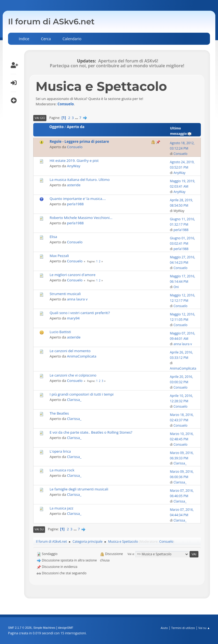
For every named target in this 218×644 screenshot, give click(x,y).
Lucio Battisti (60, 332)
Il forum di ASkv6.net (51, 22)
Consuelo (66, 104)
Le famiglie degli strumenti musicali (79, 489)
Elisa (53, 237)
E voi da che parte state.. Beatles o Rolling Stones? (91, 432)
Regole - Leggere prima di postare (79, 142)
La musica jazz (62, 508)
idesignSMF (66, 628)
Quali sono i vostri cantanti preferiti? (80, 313)
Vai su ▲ (204, 628)
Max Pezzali (59, 256)
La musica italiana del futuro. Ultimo (80, 180)
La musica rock (62, 470)
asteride (74, 185)
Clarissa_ (74, 400)
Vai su (39, 529)
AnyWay (74, 166)
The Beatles (59, 413)
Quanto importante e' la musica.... (78, 199)
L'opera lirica (60, 451)
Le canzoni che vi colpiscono (73, 375)
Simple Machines (44, 628)
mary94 (73, 318)
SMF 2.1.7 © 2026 (20, 628)
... (77, 118)
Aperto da (76, 127)
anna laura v (77, 299)
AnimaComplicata (82, 356)
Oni (176, 287)
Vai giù (40, 118)
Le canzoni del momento (70, 351)
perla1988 (75, 204)
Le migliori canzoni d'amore (73, 275)
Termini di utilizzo (183, 628)
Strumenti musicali (65, 294)
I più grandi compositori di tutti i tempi (82, 394)
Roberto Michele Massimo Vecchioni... (81, 218)
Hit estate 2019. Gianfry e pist (74, 161)
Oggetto (56, 127)
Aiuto (164, 628)
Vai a (131, 554)
